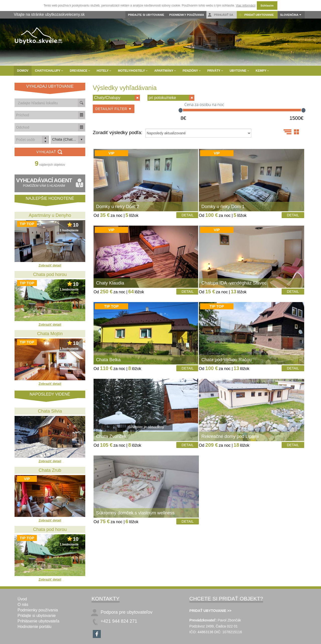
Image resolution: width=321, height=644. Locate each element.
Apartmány (165, 71)
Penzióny (192, 71)
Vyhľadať (50, 152)
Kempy (263, 71)
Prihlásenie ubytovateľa (38, 621)
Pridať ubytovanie (256, 15)
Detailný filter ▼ (114, 109)
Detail (188, 215)
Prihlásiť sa (220, 15)
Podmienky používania (187, 15)
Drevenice (80, 71)
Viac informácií (246, 6)
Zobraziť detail (50, 265)
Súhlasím (267, 6)
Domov (23, 71)
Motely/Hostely (133, 71)
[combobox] (46, 115)
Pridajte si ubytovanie (146, 15)
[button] (82, 115)
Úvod (22, 599)
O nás (23, 605)
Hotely (104, 71)
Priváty (215, 71)
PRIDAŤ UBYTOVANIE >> (210, 611)
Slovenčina (289, 15)
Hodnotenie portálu (34, 627)
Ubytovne (239, 71)
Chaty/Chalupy (49, 71)
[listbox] (68, 140)
